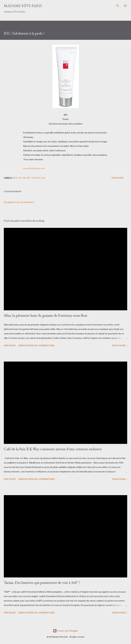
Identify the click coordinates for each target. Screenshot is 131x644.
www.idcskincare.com (34, 168)
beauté (17, 178)
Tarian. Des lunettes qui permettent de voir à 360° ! (42, 582)
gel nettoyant (31, 178)
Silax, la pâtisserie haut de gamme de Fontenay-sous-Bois (46, 315)
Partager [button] (117, 178)
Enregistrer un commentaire (19, 202)
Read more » (120, 345)
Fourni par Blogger (65, 631)
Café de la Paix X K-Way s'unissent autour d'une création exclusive (53, 449)
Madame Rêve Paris (23, 6)
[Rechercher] (118, 6)
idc (43, 178)
